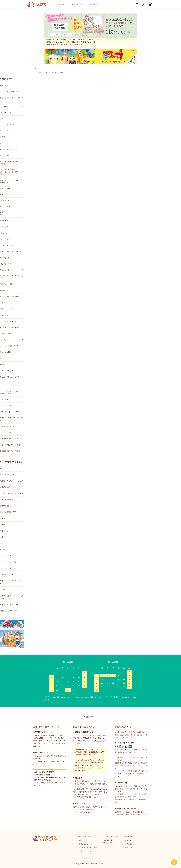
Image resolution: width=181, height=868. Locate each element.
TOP (34, 68)
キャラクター (77, 4)
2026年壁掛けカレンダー (9, 439)
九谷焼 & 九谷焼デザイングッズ (11, 481)
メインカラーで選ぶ (7, 500)
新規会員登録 (130, 837)
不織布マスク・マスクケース (11, 252)
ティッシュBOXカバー (8, 352)
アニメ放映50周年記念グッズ (11, 512)
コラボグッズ (5, 487)
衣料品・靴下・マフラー (9, 149)
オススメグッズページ (8, 475)
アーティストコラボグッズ (10, 92)
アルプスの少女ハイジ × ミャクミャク (11, 597)
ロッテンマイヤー (6, 556)
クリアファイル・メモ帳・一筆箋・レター (10, 392)
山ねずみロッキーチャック (10, 568)
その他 (92, 4)
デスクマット (5, 365)
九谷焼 (2, 590)
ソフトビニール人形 (7, 432)
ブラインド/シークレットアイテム (12, 99)
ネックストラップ (6, 245)
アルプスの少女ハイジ (8, 506)
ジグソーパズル (6, 113)
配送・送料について (86, 837)
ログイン (128, 840)
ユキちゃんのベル (6, 334)
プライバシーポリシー (86, 851)
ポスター (3, 303)
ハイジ (2, 518)
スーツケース (5, 258)
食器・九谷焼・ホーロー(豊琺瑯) (9, 163)
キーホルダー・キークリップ (10, 277)
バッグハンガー (6, 239)
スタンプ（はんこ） (7, 426)
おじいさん (4, 549)
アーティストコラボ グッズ (10, 574)
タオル (2, 118)
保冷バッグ (4, 227)
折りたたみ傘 (5, 155)
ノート (2, 385)
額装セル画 (4, 290)
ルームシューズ (6, 131)
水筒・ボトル (5, 188)
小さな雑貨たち (6, 200)
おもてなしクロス (6, 194)
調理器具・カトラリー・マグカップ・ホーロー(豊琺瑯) (10, 172)
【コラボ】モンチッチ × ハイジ (11, 493)
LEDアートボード (6, 309)
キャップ (3, 143)
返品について (83, 840)
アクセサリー (5, 107)
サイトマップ (130, 848)
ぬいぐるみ (4, 340)
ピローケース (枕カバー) (9, 346)
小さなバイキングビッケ (9, 562)
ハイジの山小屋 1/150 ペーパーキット (11, 419)
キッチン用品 (5, 206)
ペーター (3, 543)
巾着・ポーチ (5, 270)
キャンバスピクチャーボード (11, 297)
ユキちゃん (4, 531)
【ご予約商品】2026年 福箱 (10, 445)
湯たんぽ (3, 358)
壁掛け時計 (4, 315)
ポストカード (5, 400)
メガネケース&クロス (8, 124)
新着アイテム (5, 85)
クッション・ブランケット (10, 328)
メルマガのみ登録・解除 (110, 837)
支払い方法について (86, 844)
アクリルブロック (6, 371)
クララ (2, 537)
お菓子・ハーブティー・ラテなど (10, 213)
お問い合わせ (130, 844)
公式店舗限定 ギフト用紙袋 (10, 451)
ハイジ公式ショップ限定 (9, 605)
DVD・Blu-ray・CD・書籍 (9, 412)
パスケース (4, 221)
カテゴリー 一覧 (58, 4)
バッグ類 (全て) (6, 264)
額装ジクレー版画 (6, 284)
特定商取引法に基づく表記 (88, 848)
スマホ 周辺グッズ (7, 406)
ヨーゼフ (3, 525)
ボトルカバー (5, 233)
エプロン (3, 137)
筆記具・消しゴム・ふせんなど (10, 378)
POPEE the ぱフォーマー (9, 611)
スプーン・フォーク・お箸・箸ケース (9, 181)
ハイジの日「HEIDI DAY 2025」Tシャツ (12, 582)
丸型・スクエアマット (8, 322)
